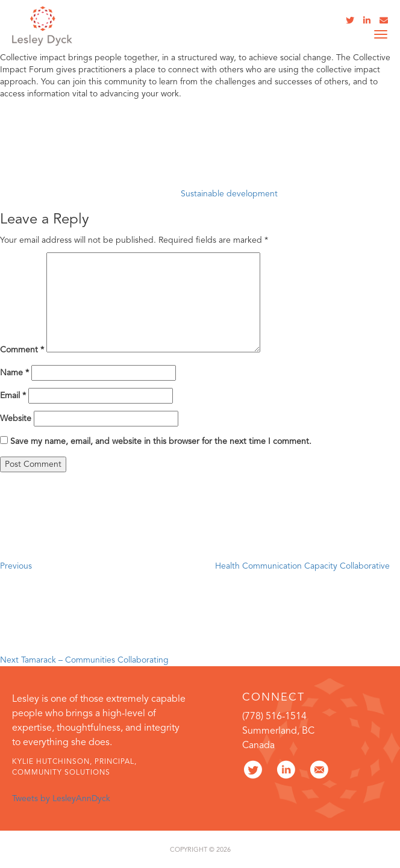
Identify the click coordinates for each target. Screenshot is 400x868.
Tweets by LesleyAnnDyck (61, 799)
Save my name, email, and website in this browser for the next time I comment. (161, 442)
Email (13, 396)
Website (16, 419)
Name (14, 373)
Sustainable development (229, 194)
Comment (22, 350)
